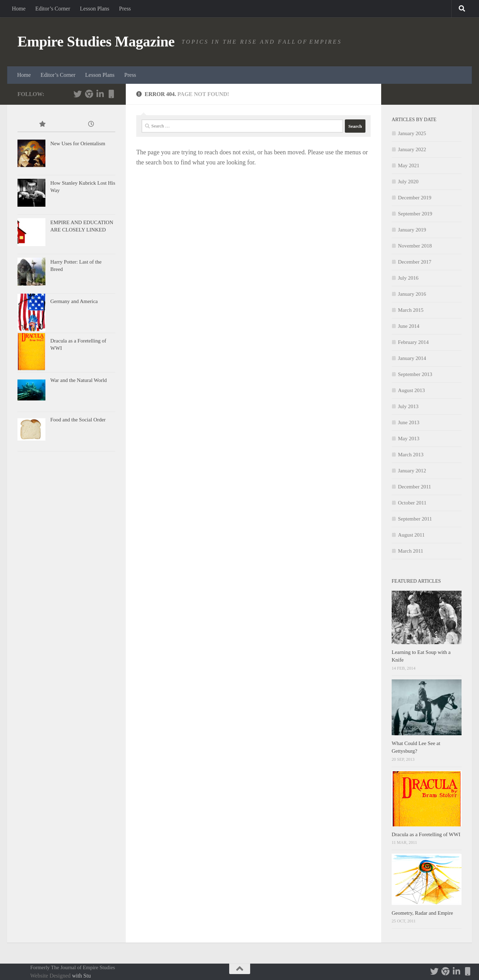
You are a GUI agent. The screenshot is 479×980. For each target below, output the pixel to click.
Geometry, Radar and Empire (422, 913)
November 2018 (415, 246)
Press (125, 9)
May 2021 (409, 165)
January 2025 (412, 133)
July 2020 (408, 182)
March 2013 (411, 455)
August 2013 (411, 390)
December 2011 (415, 487)
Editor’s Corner (53, 9)
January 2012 (412, 471)
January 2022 (412, 149)
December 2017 (415, 262)
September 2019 (415, 214)
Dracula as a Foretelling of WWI (426, 834)
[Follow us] (89, 94)
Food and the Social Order (78, 420)
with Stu (81, 976)
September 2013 (415, 374)
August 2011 (411, 535)
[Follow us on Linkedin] (100, 94)
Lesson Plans (95, 9)
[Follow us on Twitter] (78, 94)
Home (19, 9)
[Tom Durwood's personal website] (111, 94)
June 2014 (409, 326)
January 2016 (412, 294)
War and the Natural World (78, 380)
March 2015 (411, 310)
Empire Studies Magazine (96, 42)
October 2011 (412, 503)
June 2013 (409, 422)
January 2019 (412, 230)
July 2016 (408, 278)
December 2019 (415, 198)
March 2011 (411, 551)
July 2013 (408, 406)
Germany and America (74, 301)
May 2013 (409, 439)
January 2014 (412, 358)
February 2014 (413, 342)
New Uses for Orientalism (78, 143)
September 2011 (415, 519)
